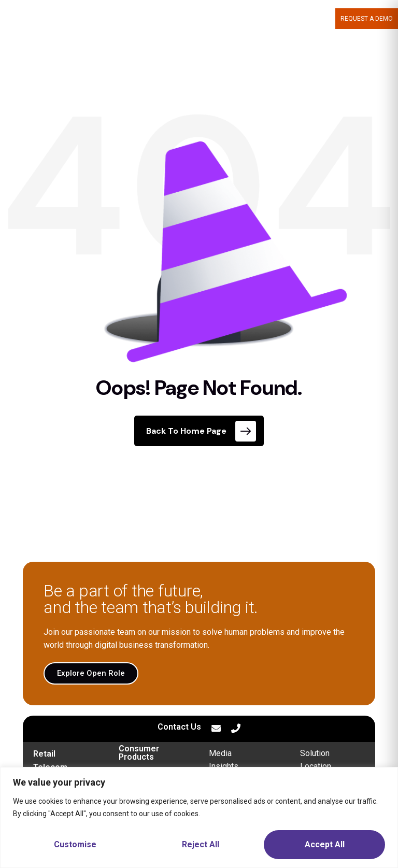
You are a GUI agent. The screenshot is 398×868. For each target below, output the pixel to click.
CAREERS (290, 19)
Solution (315, 753)
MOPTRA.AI (126, 19)
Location (316, 766)
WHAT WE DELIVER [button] (184, 19)
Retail (44, 754)
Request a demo (367, 19)
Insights (224, 766)
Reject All (201, 844)
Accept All (325, 844)
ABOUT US (246, 19)
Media (220, 753)
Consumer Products (139, 753)
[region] (199, 817)
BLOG (322, 19)
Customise (75, 844)
